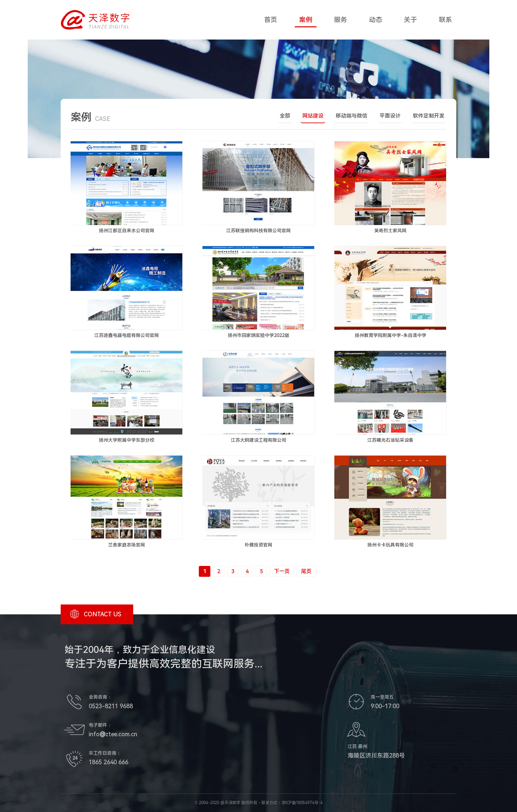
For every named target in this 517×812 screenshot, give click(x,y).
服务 (341, 20)
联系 (445, 20)
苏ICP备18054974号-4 (302, 803)
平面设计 (390, 116)
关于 (411, 20)
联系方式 (269, 803)
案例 (306, 20)
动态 (376, 20)
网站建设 (313, 116)
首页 (271, 20)
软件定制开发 (429, 116)
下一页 (282, 571)
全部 (285, 116)
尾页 (306, 571)
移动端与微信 (351, 116)
